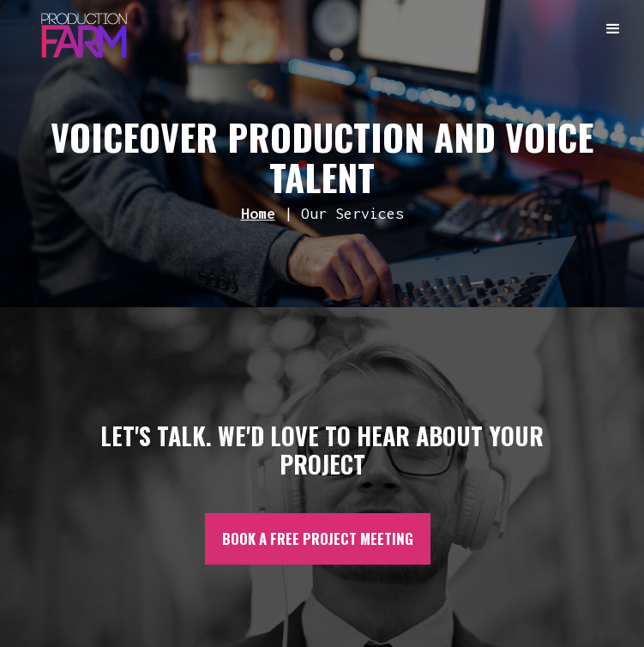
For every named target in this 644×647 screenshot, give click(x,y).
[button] (614, 30)
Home (258, 213)
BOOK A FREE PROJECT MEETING (318, 538)
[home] (80, 31)
